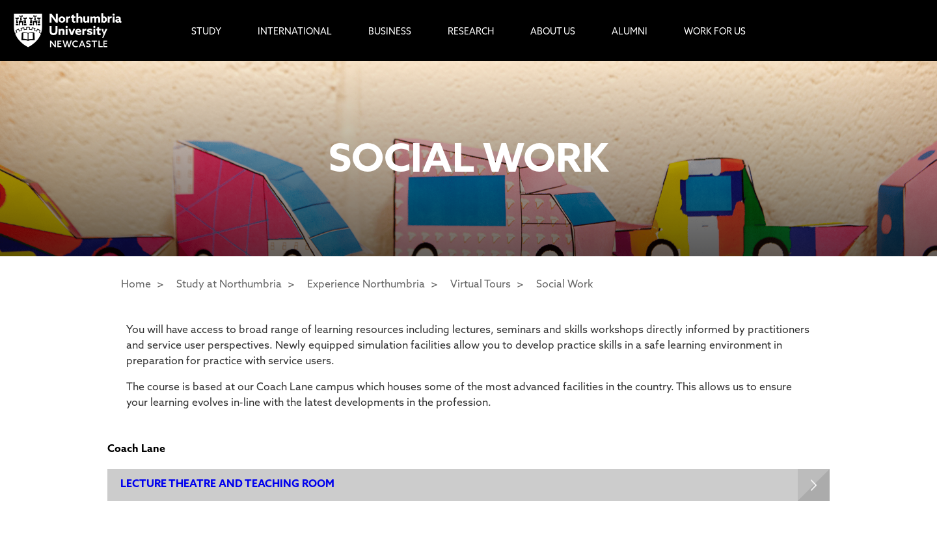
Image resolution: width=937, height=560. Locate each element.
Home (136, 285)
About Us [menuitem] (553, 32)
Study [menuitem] (206, 32)
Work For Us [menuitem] (715, 32)
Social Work (564, 285)
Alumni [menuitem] (630, 32)
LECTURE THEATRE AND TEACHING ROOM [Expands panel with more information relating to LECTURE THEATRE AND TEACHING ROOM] (227, 485)
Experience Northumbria (366, 285)
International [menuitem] (295, 32)
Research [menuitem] (471, 32)
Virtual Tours (481, 285)
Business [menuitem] (390, 32)
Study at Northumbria (229, 285)
